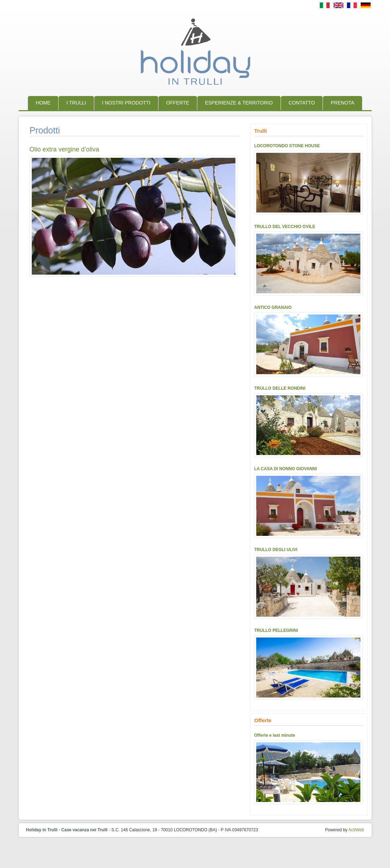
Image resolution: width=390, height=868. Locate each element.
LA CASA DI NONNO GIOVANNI (286, 469)
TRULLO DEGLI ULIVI (276, 550)
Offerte (178, 103)
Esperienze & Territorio (239, 103)
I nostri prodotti (126, 103)
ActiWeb (356, 830)
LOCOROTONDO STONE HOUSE (287, 146)
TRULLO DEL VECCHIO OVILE (285, 227)
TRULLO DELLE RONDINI (280, 388)
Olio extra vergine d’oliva (64, 149)
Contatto (302, 103)
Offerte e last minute (275, 735)
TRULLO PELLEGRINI (276, 630)
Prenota (343, 103)
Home (43, 103)
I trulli (76, 103)
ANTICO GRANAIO (273, 307)
